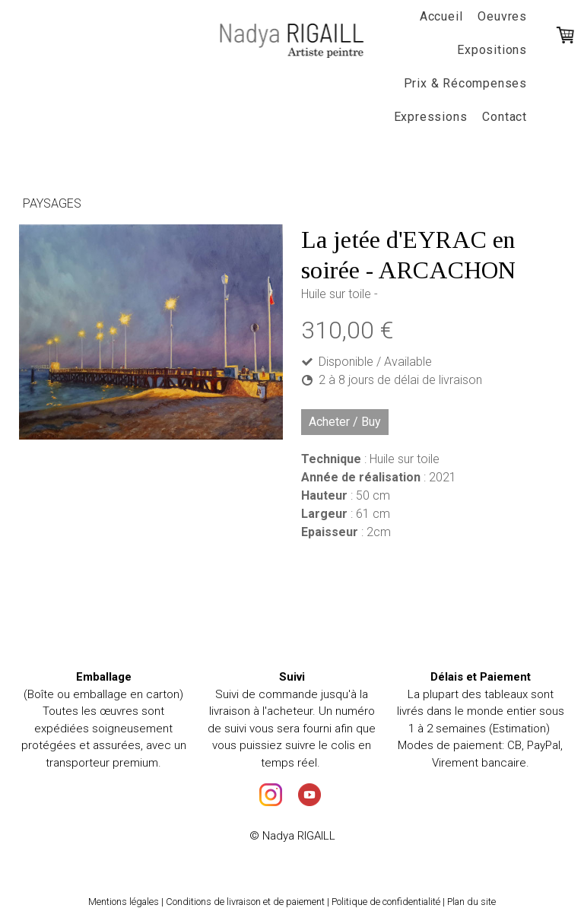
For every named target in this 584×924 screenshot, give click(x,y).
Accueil (441, 16)
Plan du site (471, 902)
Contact (505, 117)
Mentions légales (124, 902)
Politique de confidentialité (386, 902)
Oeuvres (502, 16)
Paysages (52, 203)
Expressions (431, 117)
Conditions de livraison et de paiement (245, 902)
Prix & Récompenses (465, 83)
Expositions (492, 50)
